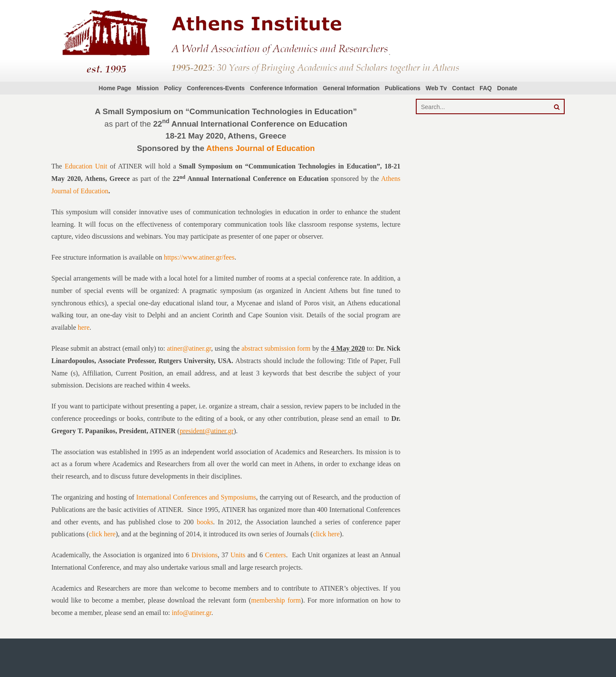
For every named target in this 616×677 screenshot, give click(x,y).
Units (238, 555)
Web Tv (436, 88)
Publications (403, 88)
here (84, 327)
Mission (148, 88)
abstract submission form (276, 348)
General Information (351, 88)
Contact (463, 88)
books (205, 522)
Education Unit (86, 166)
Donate (507, 88)
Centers (276, 555)
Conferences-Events (216, 88)
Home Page (115, 88)
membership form (276, 600)
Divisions (204, 555)
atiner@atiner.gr (189, 348)
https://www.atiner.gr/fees (199, 257)
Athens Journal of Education (261, 148)
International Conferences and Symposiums (196, 497)
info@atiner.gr (191, 613)
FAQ (486, 88)
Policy (173, 88)
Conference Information (284, 88)
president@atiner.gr (207, 431)
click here (102, 534)
